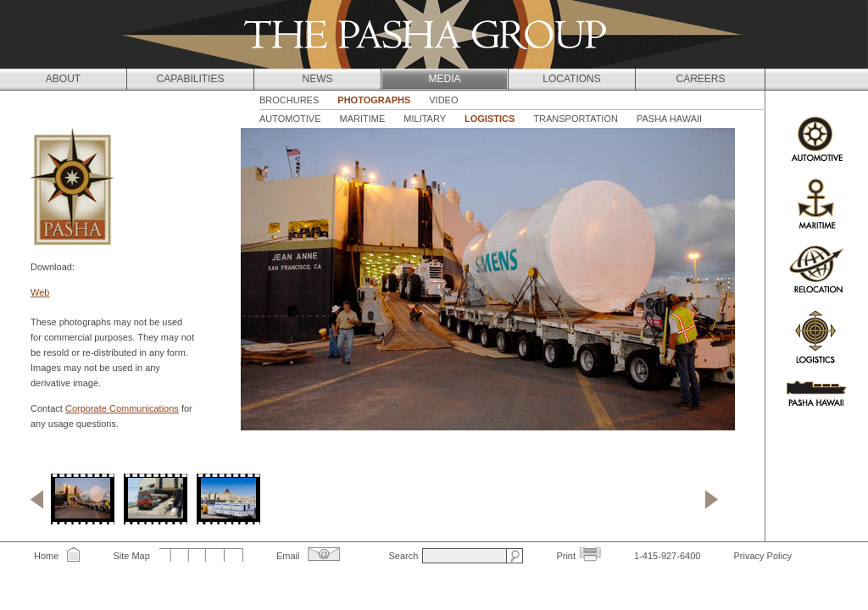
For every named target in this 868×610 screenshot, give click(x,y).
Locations (571, 79)
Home (46, 556)
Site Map (131, 556)
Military (425, 119)
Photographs (374, 100)
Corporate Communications (122, 408)
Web (40, 292)
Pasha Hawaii (669, 119)
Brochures (289, 100)
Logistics (490, 119)
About (63, 79)
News (318, 79)
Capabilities (191, 79)
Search (403, 556)
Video (443, 100)
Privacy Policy (762, 556)
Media (444, 79)
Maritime (363, 119)
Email (288, 556)
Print (566, 556)
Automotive (290, 119)
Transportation (576, 119)
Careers (700, 79)
